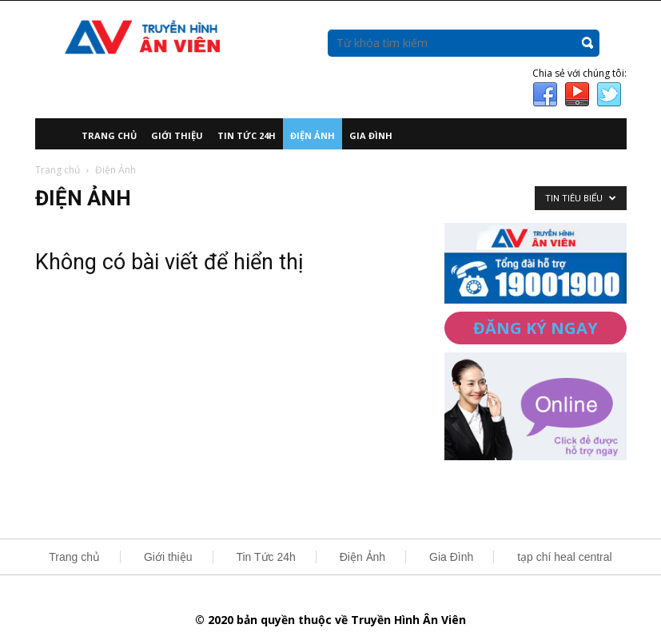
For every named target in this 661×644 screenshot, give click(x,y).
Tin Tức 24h (247, 135)
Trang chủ (109, 135)
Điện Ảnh (313, 135)
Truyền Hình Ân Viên (408, 620)
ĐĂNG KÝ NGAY (536, 328)
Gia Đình (371, 135)
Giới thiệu (177, 135)
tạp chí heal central (565, 557)
